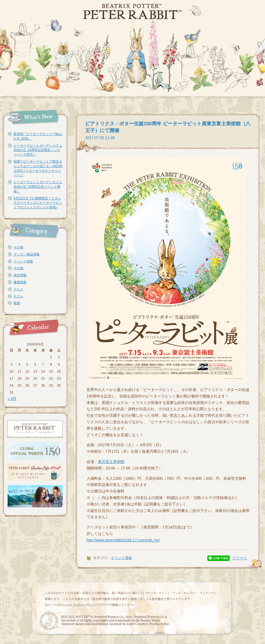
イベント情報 (23, 261)
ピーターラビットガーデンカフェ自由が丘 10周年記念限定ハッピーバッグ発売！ (38, 150)
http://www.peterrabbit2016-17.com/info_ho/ (123, 540)
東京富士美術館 (111, 462)
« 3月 (12, 399)
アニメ (18, 289)
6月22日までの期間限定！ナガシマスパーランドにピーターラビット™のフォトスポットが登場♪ (38, 203)
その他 (18, 247)
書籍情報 (20, 282)
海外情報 (20, 275)
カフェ (18, 296)
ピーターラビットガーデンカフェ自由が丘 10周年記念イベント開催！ (38, 187)
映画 (17, 303)
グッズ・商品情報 (27, 254)
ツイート (240, 558)
